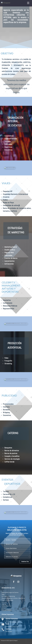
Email (7, 624)
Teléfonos (9, 629)
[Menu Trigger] (28, 3)
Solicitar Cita (25, 562)
